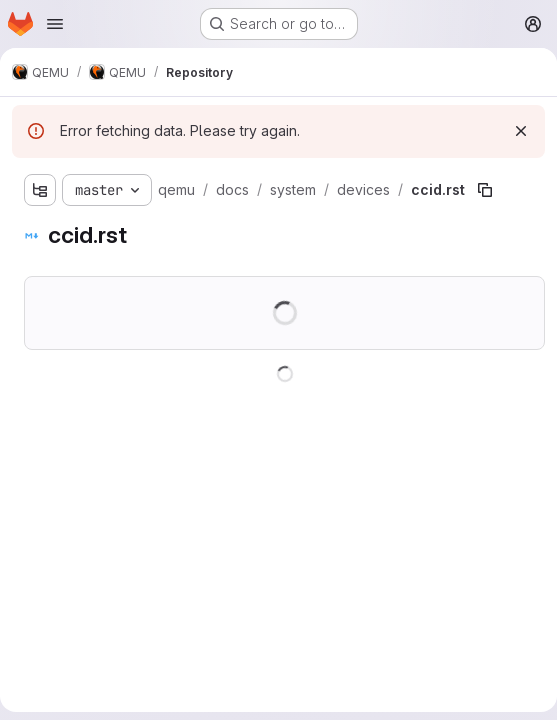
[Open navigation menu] (55, 24)
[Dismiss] (521, 131)
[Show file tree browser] (40, 190)
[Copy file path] (485, 190)
